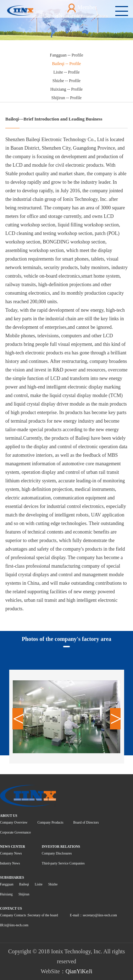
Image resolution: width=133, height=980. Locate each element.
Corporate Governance (15, 832)
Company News (11, 853)
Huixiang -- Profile (66, 89)
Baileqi (24, 884)
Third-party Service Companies (63, 863)
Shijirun (24, 894)
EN (59, 15)
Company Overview (14, 822)
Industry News (10, 863)
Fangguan (7, 884)
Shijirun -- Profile (66, 98)
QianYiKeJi (79, 971)
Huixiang (6, 894)
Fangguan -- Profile (67, 55)
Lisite (39, 884)
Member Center (82, 11)
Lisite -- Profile (67, 72)
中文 (44, 15)
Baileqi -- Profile (66, 64)
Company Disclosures (57, 853)
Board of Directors (86, 822)
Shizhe (53, 884)
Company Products (50, 822)
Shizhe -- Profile (66, 81)
